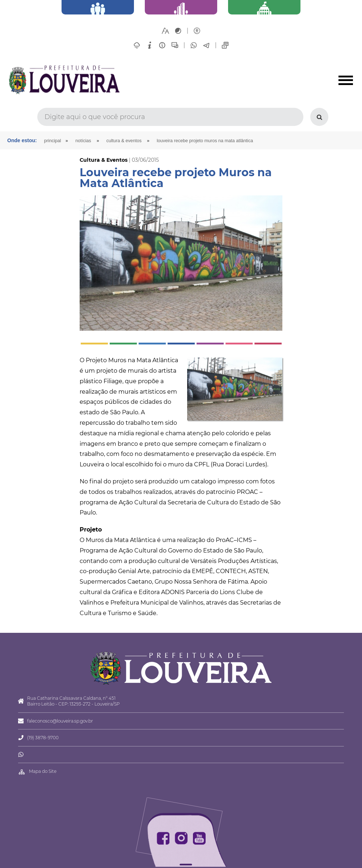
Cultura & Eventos (124, 141)
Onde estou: (22, 140)
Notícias (83, 141)
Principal (53, 141)
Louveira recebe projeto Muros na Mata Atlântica (205, 141)
